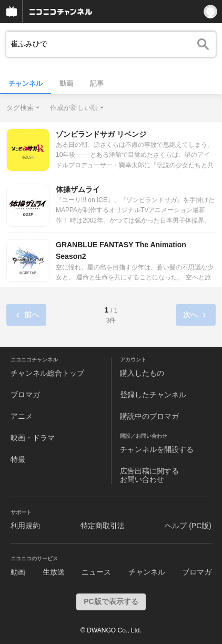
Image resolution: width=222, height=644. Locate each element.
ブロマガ (25, 395)
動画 (66, 83)
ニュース (96, 572)
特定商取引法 (103, 526)
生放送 (54, 572)
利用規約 (25, 526)
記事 (97, 83)
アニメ (22, 416)
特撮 (18, 459)
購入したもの (142, 373)
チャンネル (26, 83)
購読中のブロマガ (149, 416)
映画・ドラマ (33, 438)
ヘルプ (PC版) (188, 526)
